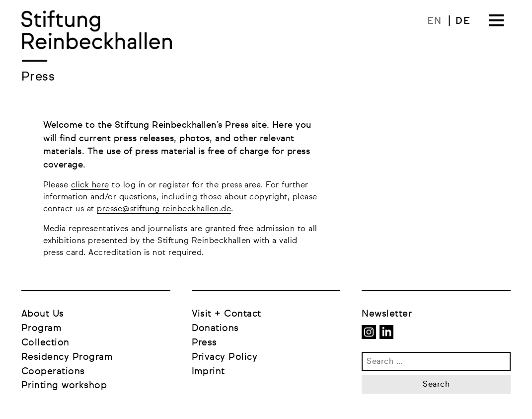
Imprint (208, 372)
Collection (45, 343)
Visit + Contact (227, 314)
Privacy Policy (225, 357)
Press (204, 343)
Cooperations (53, 372)
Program (41, 328)
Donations (215, 328)
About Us (43, 314)
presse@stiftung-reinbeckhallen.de (164, 209)
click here (90, 185)
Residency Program (67, 357)
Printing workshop (64, 385)
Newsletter (387, 314)
